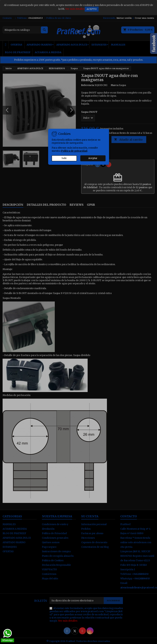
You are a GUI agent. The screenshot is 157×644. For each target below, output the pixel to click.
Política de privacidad (74, 151)
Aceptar (93, 158)
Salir (64, 158)
